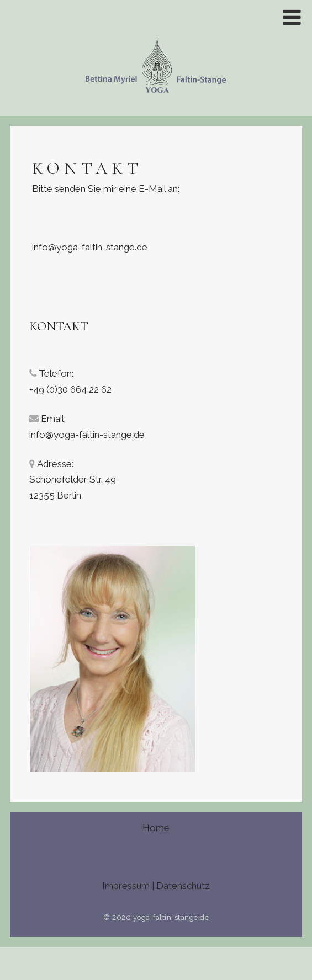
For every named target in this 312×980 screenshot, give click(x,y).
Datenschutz (183, 886)
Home (156, 828)
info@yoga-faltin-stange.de (90, 247)
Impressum (126, 886)
